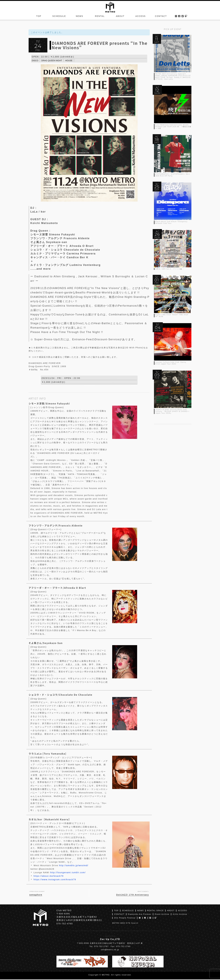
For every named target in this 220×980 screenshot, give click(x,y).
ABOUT (120, 17)
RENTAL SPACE (155, 911)
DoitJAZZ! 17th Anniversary (133, 895)
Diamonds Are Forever (140, 915)
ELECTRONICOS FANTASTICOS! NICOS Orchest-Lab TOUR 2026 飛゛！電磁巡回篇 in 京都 (173, 126)
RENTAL (100, 17)
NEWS (79, 17)
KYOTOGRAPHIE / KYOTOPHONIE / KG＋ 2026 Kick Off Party (173, 175)
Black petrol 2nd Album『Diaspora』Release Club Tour (172, 222)
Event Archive (162, 915)
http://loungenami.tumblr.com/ (68, 873)
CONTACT (161, 17)
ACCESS (141, 17)
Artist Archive (180, 915)
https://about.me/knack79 (49, 877)
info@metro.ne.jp (110, 950)
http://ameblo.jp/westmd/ (74, 866)
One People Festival (125, 918)
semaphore (36, 895)
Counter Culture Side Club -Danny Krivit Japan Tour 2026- (171, 363)
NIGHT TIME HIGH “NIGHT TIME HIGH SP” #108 (172, 315)
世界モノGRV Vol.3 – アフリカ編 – (169, 269)
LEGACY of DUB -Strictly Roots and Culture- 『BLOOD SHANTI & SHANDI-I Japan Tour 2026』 (172, 411)
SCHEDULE (59, 17)
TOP (39, 17)
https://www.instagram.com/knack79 (55, 880)
